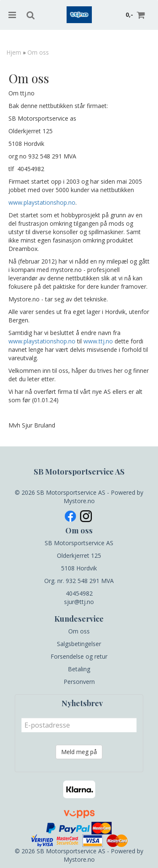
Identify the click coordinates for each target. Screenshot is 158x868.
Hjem (14, 52)
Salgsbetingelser (79, 644)
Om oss (38, 52)
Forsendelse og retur (79, 656)
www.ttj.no (98, 341)
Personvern (79, 682)
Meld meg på (79, 752)
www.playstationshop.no (42, 202)
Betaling (79, 669)
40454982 (79, 593)
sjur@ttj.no (79, 602)
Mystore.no (79, 501)
